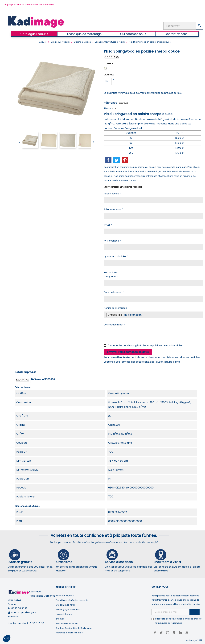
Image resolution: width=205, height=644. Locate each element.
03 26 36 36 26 (19, 607)
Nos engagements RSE (68, 608)
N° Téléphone (112, 240)
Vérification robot (114, 324)
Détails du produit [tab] (25, 371)
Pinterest (125, 159)
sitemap (60, 618)
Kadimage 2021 (194, 639)
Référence (110, 102)
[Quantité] (108, 80)
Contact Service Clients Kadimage (74, 627)
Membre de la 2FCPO (67, 622)
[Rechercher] (183, 25)
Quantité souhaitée (116, 255)
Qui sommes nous (65, 604)
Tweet (117, 159)
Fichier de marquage (115, 307)
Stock (107, 108)
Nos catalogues (64, 613)
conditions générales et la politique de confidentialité (153, 345)
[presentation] (128, 333)
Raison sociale (113, 193)
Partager (108, 159)
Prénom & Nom (113, 208)
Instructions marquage (111, 273)
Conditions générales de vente (72, 599)
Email (108, 224)
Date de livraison (114, 291)
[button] (7, 639)
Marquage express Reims (69, 632)
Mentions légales (65, 594)
